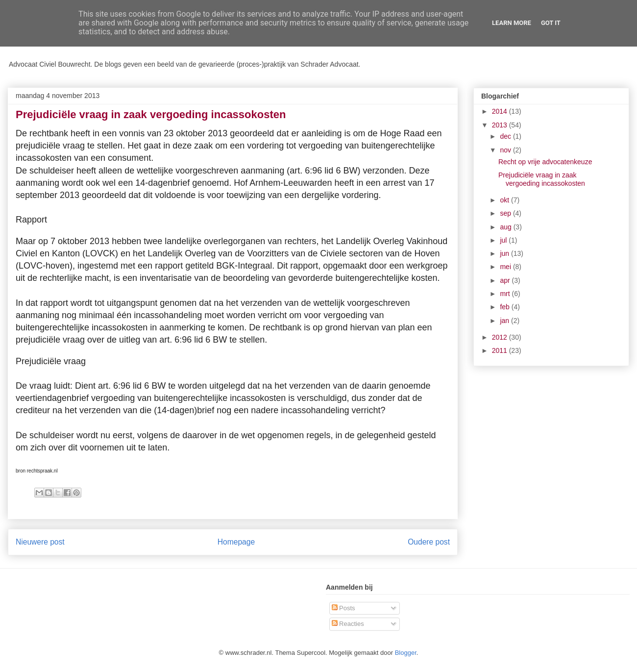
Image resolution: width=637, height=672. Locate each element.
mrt (506, 294)
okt (505, 200)
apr (506, 280)
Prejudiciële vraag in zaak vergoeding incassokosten (542, 179)
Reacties (348, 624)
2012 (501, 337)
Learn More (512, 23)
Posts (343, 608)
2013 (501, 125)
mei (506, 267)
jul (504, 240)
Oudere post (429, 542)
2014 (501, 111)
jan (505, 321)
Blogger (406, 653)
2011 (501, 350)
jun (505, 253)
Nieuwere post (40, 542)
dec (506, 136)
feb (505, 307)
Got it (551, 23)
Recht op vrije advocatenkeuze (545, 162)
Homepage (236, 542)
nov (506, 150)
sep (506, 213)
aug (506, 227)
